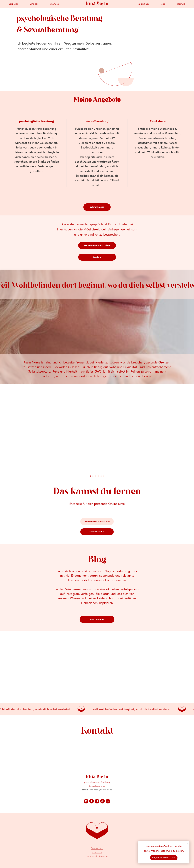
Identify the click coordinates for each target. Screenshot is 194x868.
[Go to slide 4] (98, 476)
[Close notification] (187, 844)
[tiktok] (102, 801)
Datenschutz (97, 848)
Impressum (97, 852)
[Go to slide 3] (96, 476)
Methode (34, 4)
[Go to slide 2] (93, 476)
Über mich (14, 4)
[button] (97, 245)
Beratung (54, 4)
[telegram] (97, 801)
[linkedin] (108, 801)
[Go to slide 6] (104, 476)
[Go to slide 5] (101, 476)
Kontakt (181, 4)
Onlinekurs (144, 4)
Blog (163, 4)
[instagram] (86, 801)
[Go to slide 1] (90, 476)
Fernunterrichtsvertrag (97, 856)
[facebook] (92, 801)
